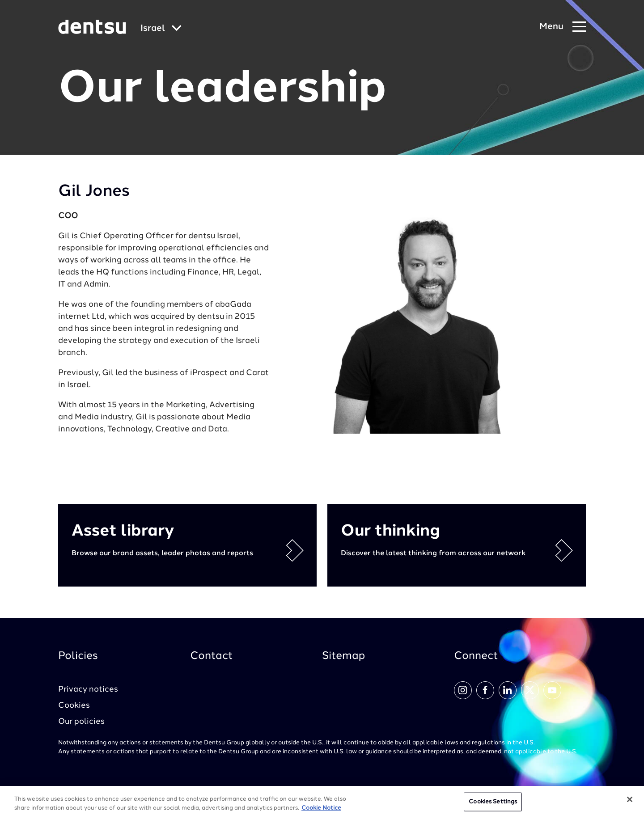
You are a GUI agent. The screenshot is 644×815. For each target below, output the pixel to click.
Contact (212, 656)
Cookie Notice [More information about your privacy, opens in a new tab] (321, 811)
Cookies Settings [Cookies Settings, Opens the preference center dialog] (493, 805)
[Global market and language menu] (161, 29)
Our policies (81, 722)
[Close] (630, 802)
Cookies (74, 705)
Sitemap (343, 656)
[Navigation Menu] (563, 27)
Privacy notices (88, 689)
